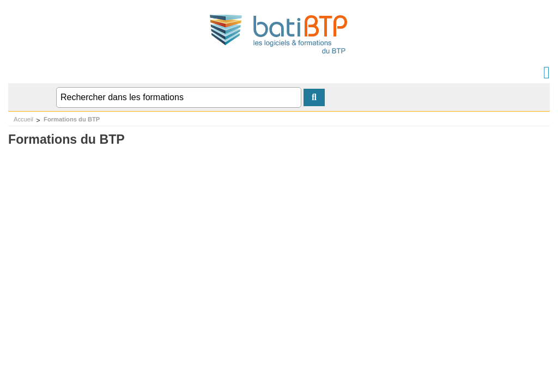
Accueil (23, 119)
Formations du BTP (72, 119)
